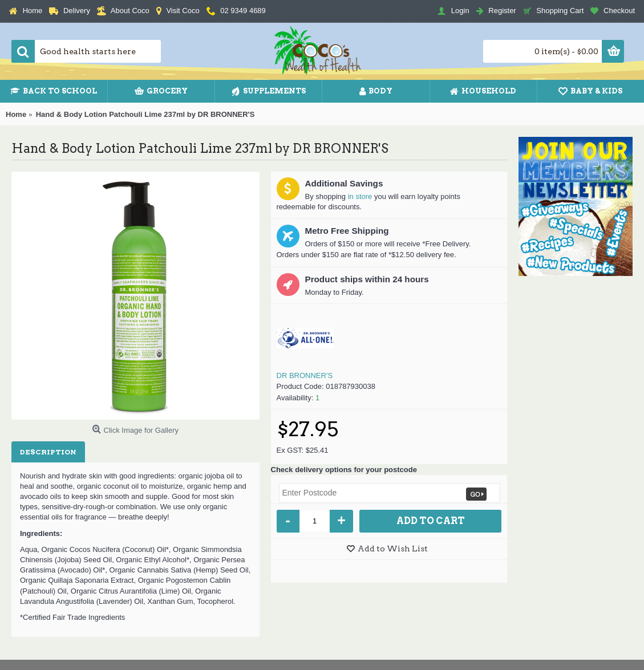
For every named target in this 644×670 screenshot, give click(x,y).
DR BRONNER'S (305, 375)
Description (48, 452)
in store (360, 196)
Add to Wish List (393, 549)
